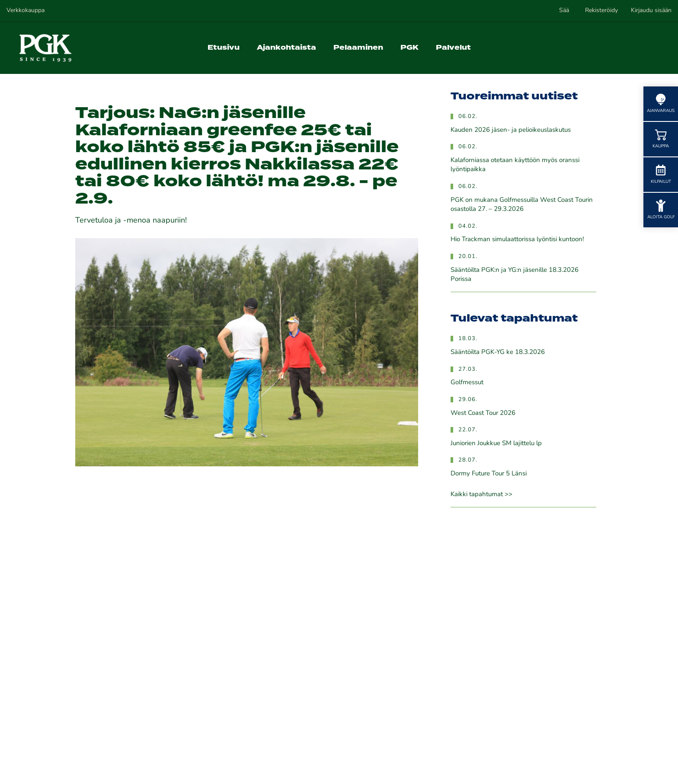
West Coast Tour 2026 (483, 413)
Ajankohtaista (286, 48)
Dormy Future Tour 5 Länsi (489, 474)
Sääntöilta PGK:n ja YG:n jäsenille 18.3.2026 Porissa (515, 275)
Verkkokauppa (26, 11)
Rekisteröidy (601, 11)
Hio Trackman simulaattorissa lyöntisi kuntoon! (517, 240)
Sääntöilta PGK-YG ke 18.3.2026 (498, 352)
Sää (564, 11)
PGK (409, 48)
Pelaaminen (358, 48)
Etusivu (224, 48)
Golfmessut (467, 383)
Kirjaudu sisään (651, 11)
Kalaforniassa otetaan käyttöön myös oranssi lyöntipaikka (515, 165)
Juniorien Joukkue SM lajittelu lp (496, 444)
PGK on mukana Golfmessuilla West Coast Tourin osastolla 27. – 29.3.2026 (522, 205)
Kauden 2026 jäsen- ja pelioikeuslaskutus (511, 130)
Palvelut (453, 48)
